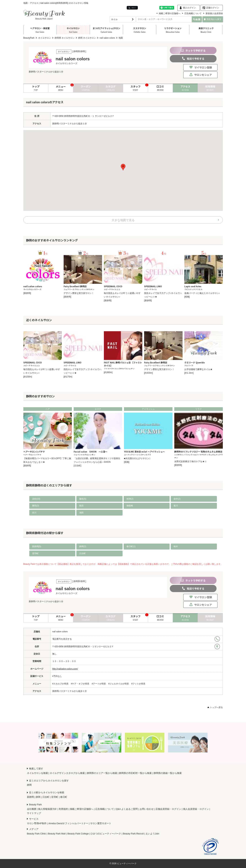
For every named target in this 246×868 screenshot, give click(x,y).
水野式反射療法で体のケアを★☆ (190, 461)
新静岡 (30, 797)
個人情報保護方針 (47, 809)
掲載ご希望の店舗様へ (170, 13)
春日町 (64, 797)
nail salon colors (60, 632)
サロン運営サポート (101, 823)
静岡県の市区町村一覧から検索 (135, 773)
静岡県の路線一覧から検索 (168, 773)
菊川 (176, 506)
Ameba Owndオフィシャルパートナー (68, 823)
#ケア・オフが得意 (80, 684)
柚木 (176, 546)
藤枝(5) (83, 499)
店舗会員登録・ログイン (168, 809)
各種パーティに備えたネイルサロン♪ (202, 293)
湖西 (81, 513)
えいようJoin (152, 834)
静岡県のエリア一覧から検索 (102, 773)
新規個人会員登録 (214, 13)
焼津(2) (130, 499)
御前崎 (130, 506)
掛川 (34, 513)
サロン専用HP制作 (37, 823)
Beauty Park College (78, 834)
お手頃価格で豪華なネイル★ (198, 369)
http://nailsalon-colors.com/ (65, 669)
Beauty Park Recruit (133, 834)
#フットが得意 (138, 684)
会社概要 (32, 809)
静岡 (29, 785)
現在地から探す (213, 19)
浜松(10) (36, 499)
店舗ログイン (213, 8)
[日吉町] (78, 466)
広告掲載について (193, 13)
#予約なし (57, 676)
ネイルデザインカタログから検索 (67, 773)
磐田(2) (36, 506)
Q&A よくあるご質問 (127, 809)
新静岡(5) (37, 546)
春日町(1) (131, 546)
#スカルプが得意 (60, 684)
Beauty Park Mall (57, 834)
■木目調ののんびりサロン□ (137, 458)
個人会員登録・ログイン (196, 809)
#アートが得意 (99, 684)
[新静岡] (27, 293)
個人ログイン (189, 8)
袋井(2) (177, 499)
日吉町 (82, 553)
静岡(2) (83, 546)
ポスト (132, 8)
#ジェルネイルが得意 (119, 684)
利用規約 (63, 809)
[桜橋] (187, 297)
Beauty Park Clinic (36, 834)
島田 (81, 506)
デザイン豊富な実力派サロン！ (79, 293)
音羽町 (35, 553)
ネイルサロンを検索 (37, 773)
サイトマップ (34, 813)
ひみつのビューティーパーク (106, 834)
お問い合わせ (147, 809)
